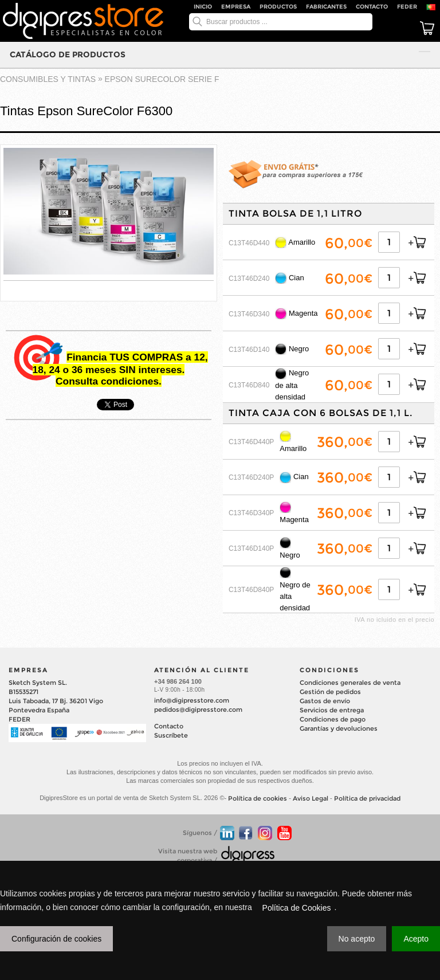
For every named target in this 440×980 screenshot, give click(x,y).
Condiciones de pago (333, 719)
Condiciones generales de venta (350, 683)
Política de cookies (258, 798)
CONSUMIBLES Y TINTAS (48, 79)
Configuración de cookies (56, 939)
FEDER (407, 7)
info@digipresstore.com (192, 700)
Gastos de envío (325, 701)
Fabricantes (326, 7)
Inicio (203, 7)
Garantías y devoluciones (339, 728)
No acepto (357, 939)
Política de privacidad (367, 798)
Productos (278, 7)
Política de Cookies (297, 908)
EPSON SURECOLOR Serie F (162, 79)
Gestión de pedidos (330, 692)
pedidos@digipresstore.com (198, 709)
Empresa (236, 7)
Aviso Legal (311, 798)
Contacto (372, 7)
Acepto (416, 939)
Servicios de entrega (332, 710)
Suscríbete (171, 735)
